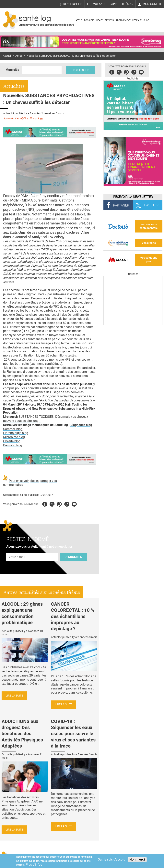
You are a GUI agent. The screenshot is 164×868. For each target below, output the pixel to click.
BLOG (146, 20)
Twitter (119, 72)
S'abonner (74, 557)
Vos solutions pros (149, 260)
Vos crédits (149, 243)
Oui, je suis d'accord (111, 859)
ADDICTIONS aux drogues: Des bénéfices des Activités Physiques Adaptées (22, 734)
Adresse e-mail (17, 550)
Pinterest (126, 72)
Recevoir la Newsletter (133, 197)
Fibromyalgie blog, (16, 433)
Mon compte (152, 4)
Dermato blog (13, 445)
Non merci (137, 859)
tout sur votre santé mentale (149, 226)
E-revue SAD (96, 4)
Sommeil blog (13, 429)
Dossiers (89, 20)
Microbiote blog (14, 437)
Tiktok (134, 72)
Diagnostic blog (81, 425)
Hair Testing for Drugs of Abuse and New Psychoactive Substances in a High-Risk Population (49, 409)
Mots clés (12, 70)
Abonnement (123, 20)
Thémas (127, 4)
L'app (113, 4)
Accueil (7, 56)
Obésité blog (12, 441)
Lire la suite (14, 696)
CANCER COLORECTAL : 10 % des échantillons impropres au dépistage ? (73, 616)
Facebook (112, 72)
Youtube (74, 504)
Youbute (141, 72)
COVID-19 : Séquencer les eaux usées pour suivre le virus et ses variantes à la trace (73, 734)
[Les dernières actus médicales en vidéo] (133, 324)
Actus (79, 20)
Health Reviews (105, 20)
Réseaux (137, 20)
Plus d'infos (34, 865)
